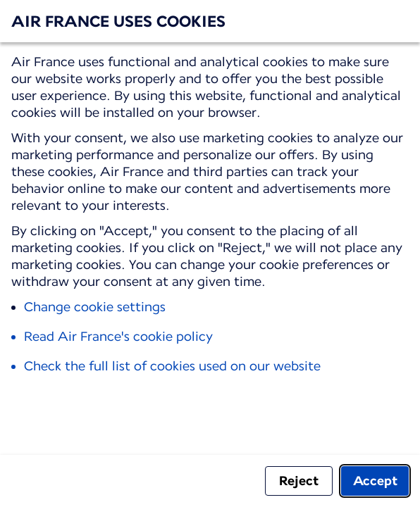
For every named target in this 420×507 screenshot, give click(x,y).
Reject (299, 481)
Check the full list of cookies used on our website (172, 366)
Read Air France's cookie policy (118, 336)
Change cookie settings (95, 307)
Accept (375, 481)
